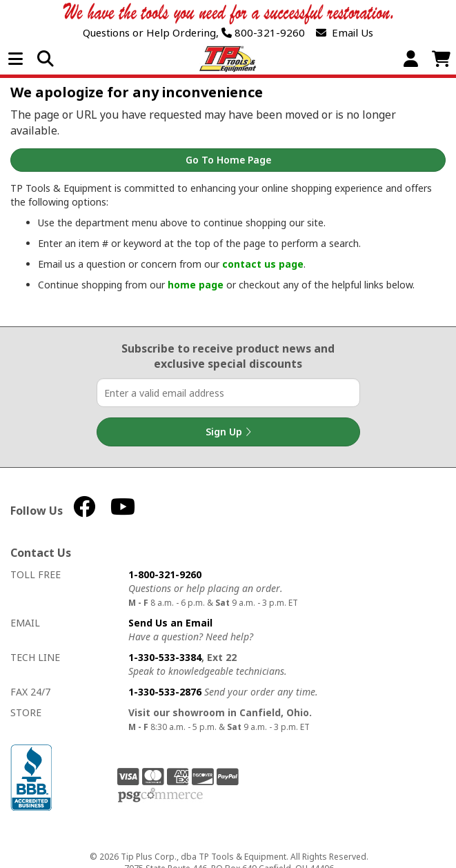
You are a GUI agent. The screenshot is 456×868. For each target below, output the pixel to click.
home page (196, 285)
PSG (160, 796)
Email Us (345, 33)
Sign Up (228, 432)
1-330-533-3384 (165, 657)
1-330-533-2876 (165, 692)
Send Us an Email (170, 623)
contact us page (263, 264)
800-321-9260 (263, 33)
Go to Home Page (228, 160)
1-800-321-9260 (165, 574)
